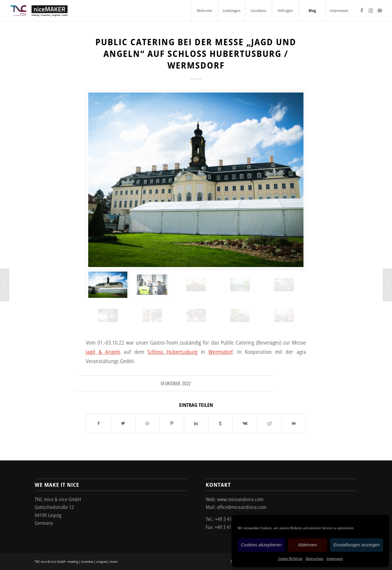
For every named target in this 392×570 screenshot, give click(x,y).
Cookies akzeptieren (261, 545)
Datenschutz (315, 558)
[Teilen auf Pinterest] (172, 423)
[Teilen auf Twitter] (123, 423)
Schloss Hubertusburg (172, 352)
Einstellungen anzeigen (357, 545)
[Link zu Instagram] (371, 10)
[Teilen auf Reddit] (269, 423)
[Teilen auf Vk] (245, 423)
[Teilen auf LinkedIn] (196, 423)
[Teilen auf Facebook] (98, 423)
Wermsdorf (221, 352)
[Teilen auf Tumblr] (221, 423)
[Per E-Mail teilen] (294, 423)
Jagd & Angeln (103, 352)
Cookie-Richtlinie (290, 558)
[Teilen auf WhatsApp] (148, 423)
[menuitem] (205, 10)
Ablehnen (308, 545)
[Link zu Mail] (380, 10)
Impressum (335, 558)
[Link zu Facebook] (362, 10)
